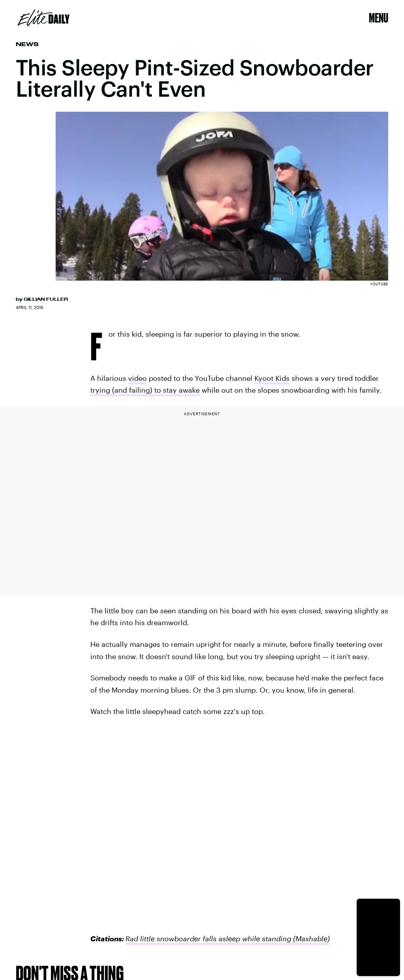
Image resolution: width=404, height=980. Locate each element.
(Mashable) (310, 939)
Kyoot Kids (272, 378)
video (137, 378)
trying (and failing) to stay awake (145, 390)
